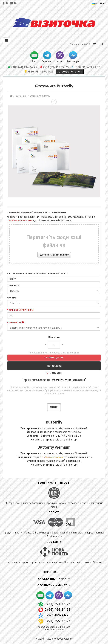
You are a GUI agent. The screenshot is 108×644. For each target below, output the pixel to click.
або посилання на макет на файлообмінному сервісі (37, 273)
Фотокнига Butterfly (40, 96)
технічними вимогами (20, 220)
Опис (54, 407)
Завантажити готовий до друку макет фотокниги (36, 212)
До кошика (54, 366)
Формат (12, 298)
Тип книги (13, 285)
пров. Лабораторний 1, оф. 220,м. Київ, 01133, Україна (54, 628)
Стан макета (15, 322)
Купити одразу (54, 358)
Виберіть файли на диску (54, 255)
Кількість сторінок (21, 310)
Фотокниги (21, 96)
